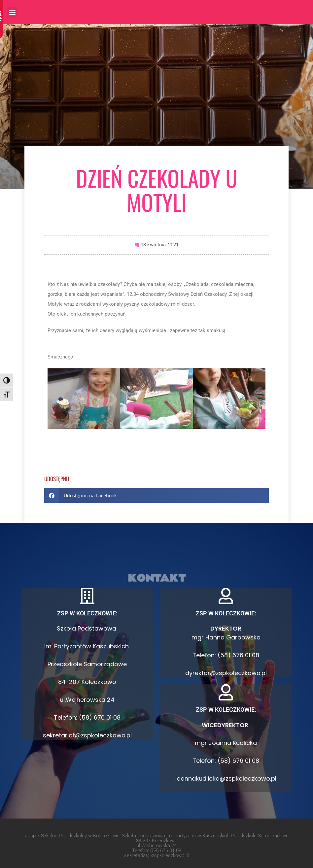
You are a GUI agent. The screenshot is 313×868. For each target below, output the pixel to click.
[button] (12, 12)
